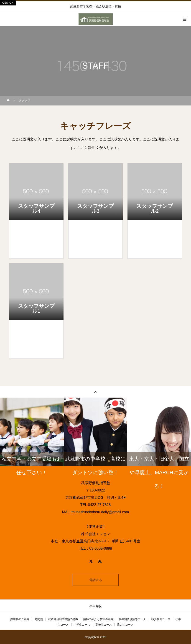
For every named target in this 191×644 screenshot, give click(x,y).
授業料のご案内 (20, 619)
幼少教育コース (161, 619)
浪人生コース (125, 625)
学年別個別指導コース (132, 619)
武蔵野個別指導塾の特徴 (63, 619)
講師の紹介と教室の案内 (98, 619)
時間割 (39, 619)
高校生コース (104, 625)
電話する (96, 580)
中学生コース (82, 625)
